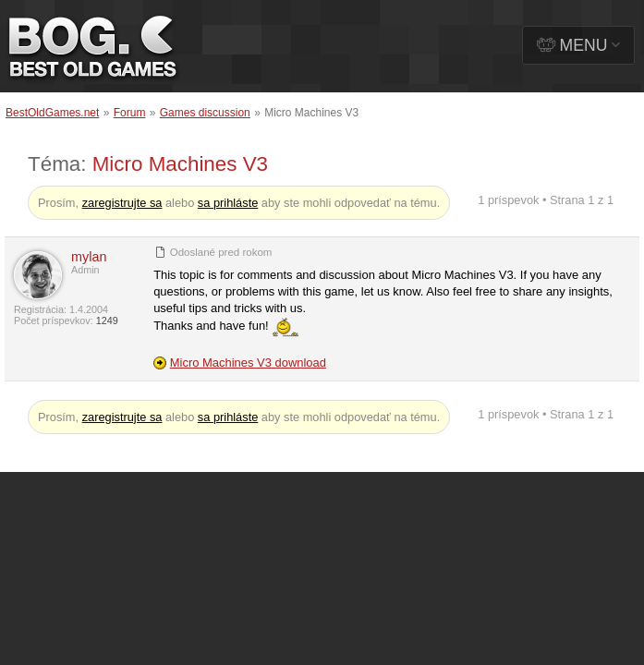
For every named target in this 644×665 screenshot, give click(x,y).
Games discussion (205, 113)
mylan (89, 257)
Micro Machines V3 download (248, 363)
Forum (130, 113)
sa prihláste (228, 203)
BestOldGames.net (52, 113)
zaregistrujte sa (122, 203)
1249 (107, 320)
